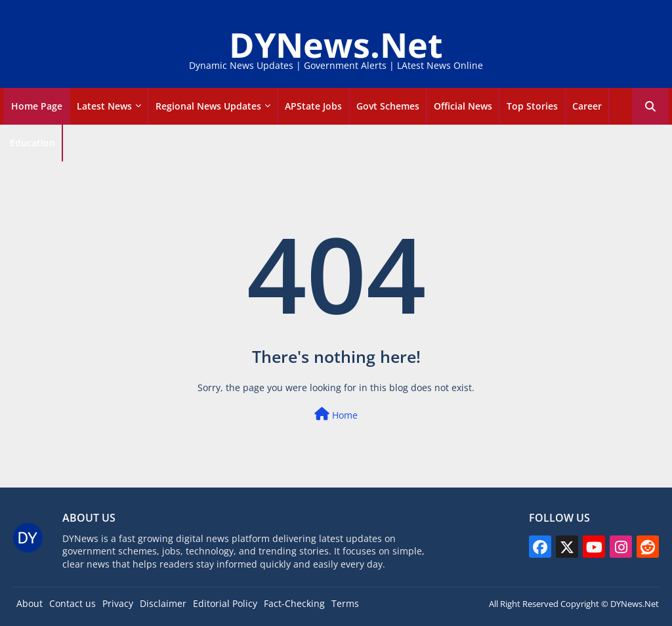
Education (32, 143)
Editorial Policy (225, 603)
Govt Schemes (388, 106)
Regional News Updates (208, 106)
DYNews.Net (336, 44)
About (30, 603)
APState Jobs (313, 106)
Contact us (73, 603)
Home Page (37, 106)
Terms (345, 603)
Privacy (118, 603)
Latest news (104, 106)
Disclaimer (163, 603)
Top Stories (532, 106)
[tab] (37, 106)
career (587, 106)
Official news (463, 106)
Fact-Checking (294, 603)
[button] (650, 106)
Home (336, 414)
